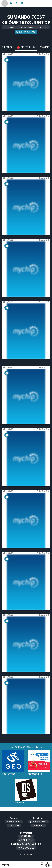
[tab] (26, 47)
